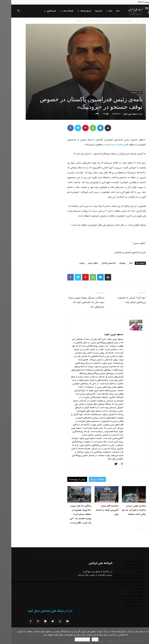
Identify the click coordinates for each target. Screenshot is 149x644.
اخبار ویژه (87, 11)
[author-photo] (125, 330)
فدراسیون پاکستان (97, 263)
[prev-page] (133, 530)
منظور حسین (82, 263)
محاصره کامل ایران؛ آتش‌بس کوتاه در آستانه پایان (96, 510)
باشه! (84, 639)
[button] (7, 11)
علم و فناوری (39, 11)
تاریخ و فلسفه (73, 11)
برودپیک (111, 263)
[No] (145, 636)
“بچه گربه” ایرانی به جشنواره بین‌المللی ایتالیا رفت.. (121, 300)
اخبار (98, 11)
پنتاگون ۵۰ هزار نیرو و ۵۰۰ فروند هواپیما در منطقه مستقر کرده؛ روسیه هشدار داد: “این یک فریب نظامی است (69, 514)
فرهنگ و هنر (56, 11)
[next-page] (127, 530)
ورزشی (122, 92)
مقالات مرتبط (86, 479)
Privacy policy (71, 639)
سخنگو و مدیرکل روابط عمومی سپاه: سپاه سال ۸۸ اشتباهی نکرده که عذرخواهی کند (75, 302)
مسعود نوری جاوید (119, 114)
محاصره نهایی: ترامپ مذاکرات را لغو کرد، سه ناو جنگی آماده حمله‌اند (123, 510)
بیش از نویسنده (66, 479)
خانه (107, 11)
